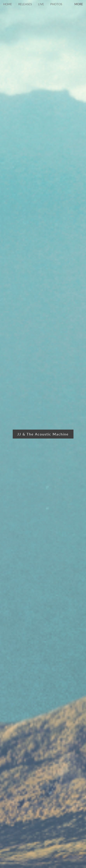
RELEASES (25, 4)
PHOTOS (56, 4)
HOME (8, 4)
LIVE (41, 4)
